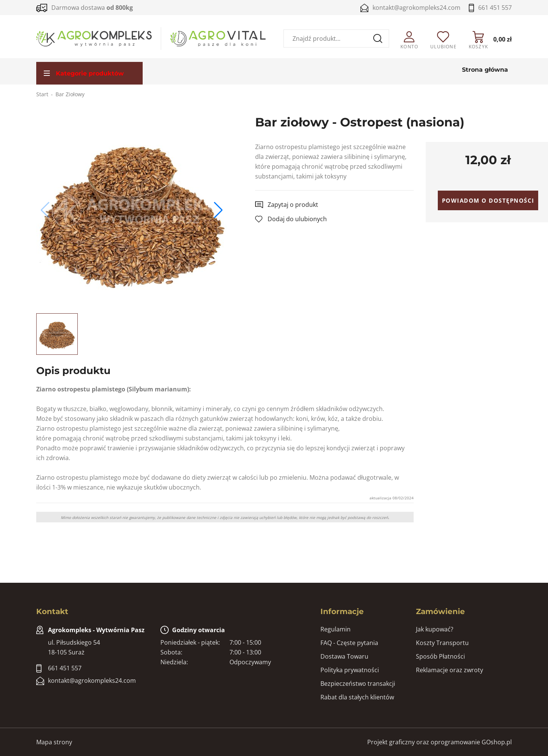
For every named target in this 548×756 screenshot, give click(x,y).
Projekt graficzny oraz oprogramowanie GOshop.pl (439, 742)
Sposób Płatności (440, 656)
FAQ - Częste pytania (349, 643)
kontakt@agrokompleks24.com (416, 8)
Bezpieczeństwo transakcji (358, 684)
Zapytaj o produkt (293, 205)
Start (42, 94)
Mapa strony (54, 742)
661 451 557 (495, 8)
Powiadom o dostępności (488, 200)
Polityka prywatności (350, 670)
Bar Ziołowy (70, 94)
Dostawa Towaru (344, 656)
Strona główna (485, 70)
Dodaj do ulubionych (297, 219)
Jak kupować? (435, 629)
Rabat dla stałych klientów (357, 697)
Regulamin (336, 629)
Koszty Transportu (442, 643)
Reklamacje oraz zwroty (449, 670)
